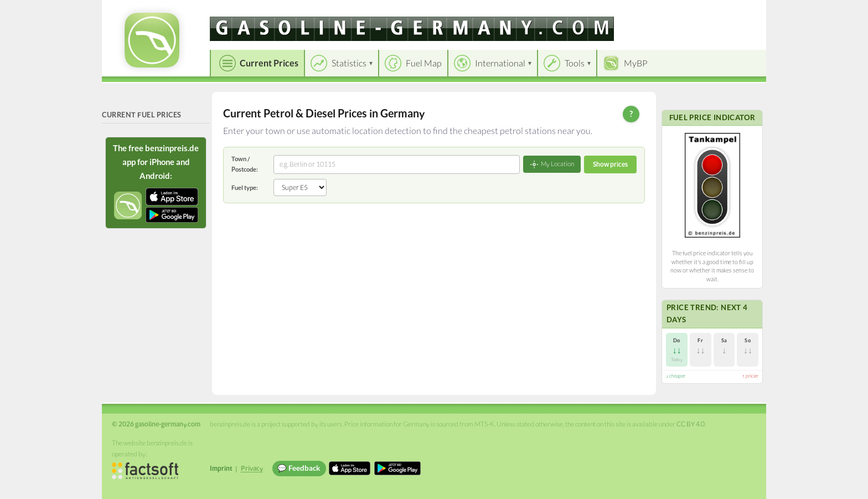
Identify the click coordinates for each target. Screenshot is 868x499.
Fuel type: (245, 187)
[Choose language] (681, 11)
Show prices (610, 164)
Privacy (252, 468)
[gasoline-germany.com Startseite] (152, 40)
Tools (575, 63)
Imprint (221, 468)
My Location (552, 164)
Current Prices (269, 63)
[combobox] (397, 164)
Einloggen (740, 11)
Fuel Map (424, 63)
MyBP (636, 63)
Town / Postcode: (245, 164)
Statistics (349, 63)
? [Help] (631, 114)
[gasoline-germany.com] (412, 29)
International (500, 63)
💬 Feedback (299, 468)
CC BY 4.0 (691, 424)
